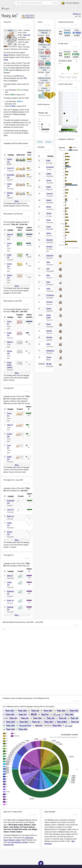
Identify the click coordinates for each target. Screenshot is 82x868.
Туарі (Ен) (45, 714)
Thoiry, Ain (27, 35)
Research (55, 3)
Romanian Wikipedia (71, 3)
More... (17, 201)
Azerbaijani (50, 167)
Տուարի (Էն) (25, 725)
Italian (48, 262)
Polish (48, 289)
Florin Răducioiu (16, 842)
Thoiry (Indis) (62, 722)
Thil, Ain (39, 142)
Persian (49, 213)
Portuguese (50, 295)
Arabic (48, 160)
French (6, 60)
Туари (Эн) (23, 714)
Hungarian (49, 240)
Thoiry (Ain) (10, 711)
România (25, 842)
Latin (48, 269)
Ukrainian (49, 337)
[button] (24, 25)
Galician (49, 233)
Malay (48, 275)
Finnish (48, 220)
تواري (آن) (56, 714)
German (49, 180)
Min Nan (49, 364)
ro (17, 14)
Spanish (49, 200)
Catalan (49, 174)
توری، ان (68, 725)
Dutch (48, 282)
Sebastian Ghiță (9, 845)
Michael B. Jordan (14, 840)
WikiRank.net (77, 14)
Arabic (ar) (10, 516)
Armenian (49, 247)
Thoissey (49, 142)
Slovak (48, 324)
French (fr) (10, 168)
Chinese (6, 55)
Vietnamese (50, 351)
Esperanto (50, 194)
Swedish (49, 331)
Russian (49, 308)
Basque (49, 207)
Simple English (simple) (10, 365)
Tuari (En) (39, 725)
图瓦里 (34, 714)
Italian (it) (10, 234)
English (6, 9)
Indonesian (50, 255)
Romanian (49, 302)
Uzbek (48, 344)
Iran (9, 842)
